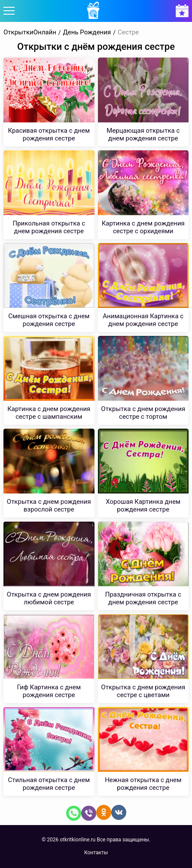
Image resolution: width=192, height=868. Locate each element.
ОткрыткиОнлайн (30, 32)
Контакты (96, 853)
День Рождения (87, 32)
